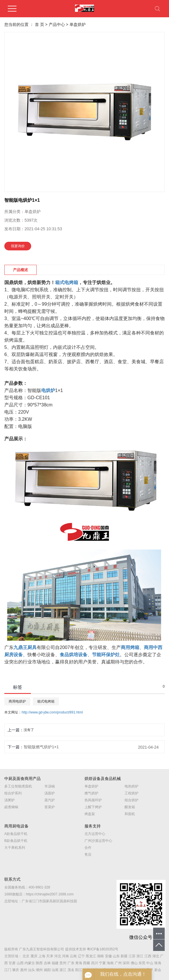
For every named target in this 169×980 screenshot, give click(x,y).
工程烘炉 (132, 793)
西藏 (87, 963)
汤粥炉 (10, 800)
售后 (88, 855)
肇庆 (16, 970)
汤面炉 (50, 793)
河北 (58, 956)
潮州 (39, 970)
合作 (88, 848)
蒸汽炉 (50, 800)
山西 (20, 963)
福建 (55, 963)
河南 (65, 956)
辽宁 (81, 956)
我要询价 (18, 246)
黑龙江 (91, 956)
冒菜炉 (50, 807)
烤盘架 (90, 814)
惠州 (24, 970)
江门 (8, 970)
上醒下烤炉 (93, 807)
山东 (116, 956)
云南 (73, 956)
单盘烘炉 (78, 24)
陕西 (39, 963)
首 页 (40, 24)
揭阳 (47, 970)
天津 (50, 956)
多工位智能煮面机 (18, 786)
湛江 (63, 970)
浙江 (140, 956)
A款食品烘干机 (16, 834)
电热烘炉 (132, 786)
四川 (95, 963)
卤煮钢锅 (11, 807)
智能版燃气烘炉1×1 (41, 747)
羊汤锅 (50, 786)
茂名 (71, 970)
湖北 (156, 956)
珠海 (158, 963)
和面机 (130, 814)
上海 (42, 956)
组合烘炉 (132, 800)
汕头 (31, 970)
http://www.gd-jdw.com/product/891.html (52, 712)
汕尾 (55, 970)
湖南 (100, 956)
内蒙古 (30, 963)
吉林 (47, 963)
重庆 (34, 956)
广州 (118, 963)
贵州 (63, 963)
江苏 (132, 956)
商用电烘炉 (17, 701)
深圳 (126, 963)
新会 (158, 970)
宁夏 (102, 963)
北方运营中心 (95, 834)
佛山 (134, 963)
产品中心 (57, 24)
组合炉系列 (13, 793)
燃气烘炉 (91, 793)
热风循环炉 (93, 800)
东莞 (142, 963)
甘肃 (12, 963)
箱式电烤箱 (46, 701)
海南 (110, 963)
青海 (79, 963)
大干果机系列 (15, 848)
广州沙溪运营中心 (98, 841)
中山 (150, 963)
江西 (148, 956)
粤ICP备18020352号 (103, 949)
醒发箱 (130, 807)
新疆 (124, 956)
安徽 (108, 956)
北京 (26, 956)
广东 (71, 963)
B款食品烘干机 (16, 841)
